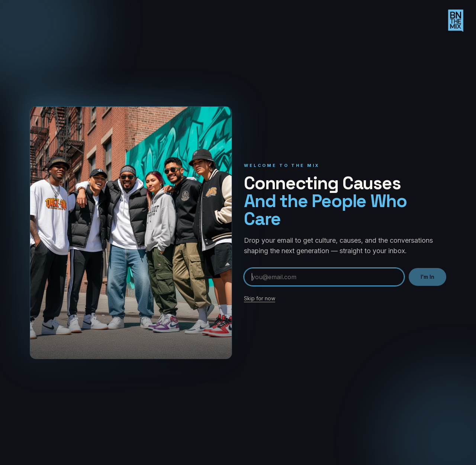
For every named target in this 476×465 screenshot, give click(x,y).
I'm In (427, 277)
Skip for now (260, 298)
